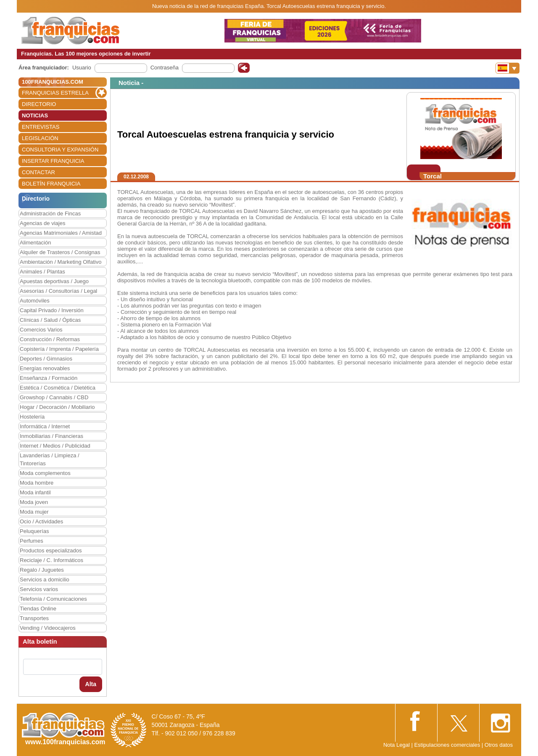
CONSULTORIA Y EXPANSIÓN (60, 150)
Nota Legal (397, 745)
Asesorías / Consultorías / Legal (58, 291)
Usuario (82, 68)
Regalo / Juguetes (42, 570)
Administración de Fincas (50, 214)
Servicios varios (39, 589)
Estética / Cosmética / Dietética (58, 388)
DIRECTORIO (39, 104)
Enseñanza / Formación (49, 378)
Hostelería (32, 417)
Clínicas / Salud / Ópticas (50, 320)
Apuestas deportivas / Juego (54, 281)
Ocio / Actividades (41, 521)
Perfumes (32, 541)
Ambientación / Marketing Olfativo (61, 262)
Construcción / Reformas (50, 339)
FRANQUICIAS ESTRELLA (55, 93)
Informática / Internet (45, 426)
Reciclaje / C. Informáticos (51, 560)
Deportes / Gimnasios (46, 359)
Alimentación (35, 243)
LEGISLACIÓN (40, 138)
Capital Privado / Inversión (52, 310)
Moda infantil (35, 492)
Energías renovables (45, 368)
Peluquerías (34, 531)
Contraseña (165, 68)
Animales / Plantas (42, 272)
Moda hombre (37, 483)
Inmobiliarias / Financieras (51, 436)
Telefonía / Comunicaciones (53, 599)
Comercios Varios (41, 330)
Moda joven (34, 502)
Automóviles (35, 301)
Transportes (34, 618)
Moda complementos (45, 473)
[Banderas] (508, 68)
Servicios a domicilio (45, 580)
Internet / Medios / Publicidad (55, 446)
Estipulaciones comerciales (448, 745)
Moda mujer (34, 512)
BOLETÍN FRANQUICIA (51, 184)
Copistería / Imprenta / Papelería (59, 349)
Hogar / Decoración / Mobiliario (57, 407)
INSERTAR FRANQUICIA (53, 161)
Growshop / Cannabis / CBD (54, 397)
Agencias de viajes (42, 223)
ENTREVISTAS (41, 127)
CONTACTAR (38, 172)
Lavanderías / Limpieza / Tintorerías (50, 459)
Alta (91, 684)
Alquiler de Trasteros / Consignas (60, 252)
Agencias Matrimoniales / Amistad (61, 233)
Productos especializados (51, 550)
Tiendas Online (38, 609)
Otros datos (499, 745)
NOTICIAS (35, 115)
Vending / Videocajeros (48, 628)
